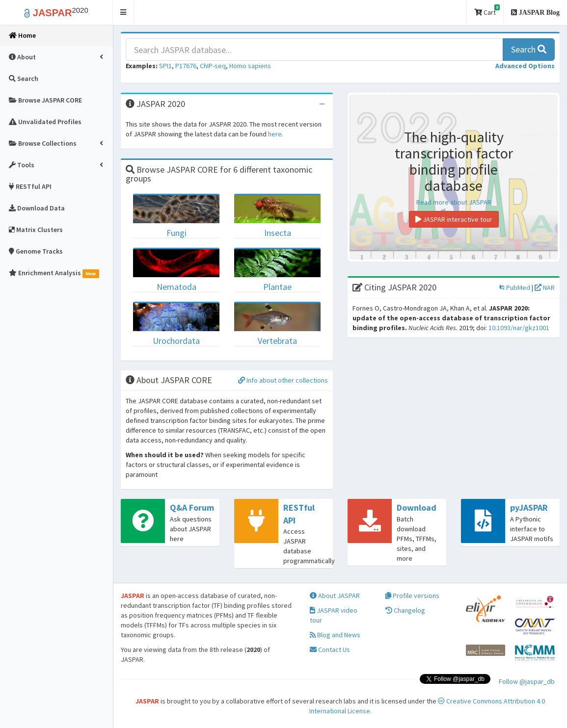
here (275, 134)
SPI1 (165, 66)
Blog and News (335, 635)
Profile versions (412, 596)
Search (529, 49)
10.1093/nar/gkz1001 (519, 328)
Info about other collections (283, 380)
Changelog (405, 610)
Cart (487, 11)
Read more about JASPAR (454, 202)
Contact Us (330, 650)
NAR (545, 287)
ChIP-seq (213, 66)
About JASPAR (335, 596)
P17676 (186, 66)
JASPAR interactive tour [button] (454, 219)
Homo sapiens (250, 66)
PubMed (515, 287)
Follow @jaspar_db (527, 681)
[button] (123, 13)
